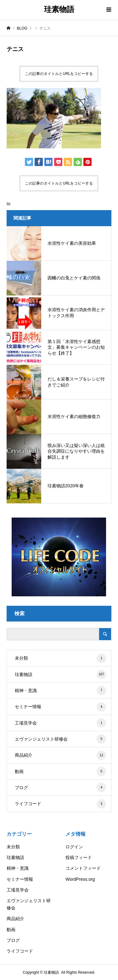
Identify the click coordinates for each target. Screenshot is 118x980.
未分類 (60, 658)
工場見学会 (60, 723)
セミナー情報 (60, 707)
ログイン (74, 847)
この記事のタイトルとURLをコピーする (59, 74)
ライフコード (60, 804)
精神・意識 (60, 691)
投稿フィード (79, 857)
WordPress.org (80, 879)
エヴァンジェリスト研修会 (60, 739)
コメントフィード (83, 868)
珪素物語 (59, 9)
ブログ (60, 788)
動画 (60, 771)
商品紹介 (60, 755)
